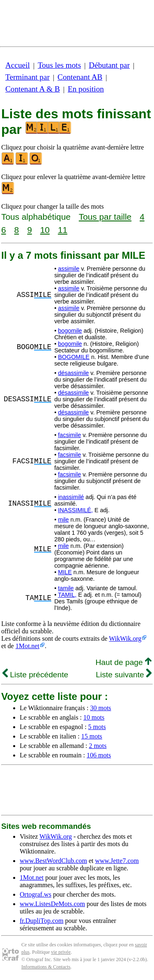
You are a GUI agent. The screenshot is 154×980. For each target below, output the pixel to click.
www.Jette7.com (117, 861)
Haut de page (123, 662)
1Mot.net (28, 646)
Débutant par (109, 65)
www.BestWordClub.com (53, 861)
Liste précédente (35, 675)
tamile (66, 588)
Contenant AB (80, 77)
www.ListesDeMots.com (52, 904)
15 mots (92, 736)
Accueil (18, 65)
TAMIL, (67, 595)
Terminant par (28, 77)
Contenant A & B (33, 89)
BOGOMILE (74, 357)
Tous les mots (59, 65)
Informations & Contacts (46, 967)
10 (45, 230)
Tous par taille (105, 217)
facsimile (69, 435)
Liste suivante (124, 675)
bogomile (70, 331)
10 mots (94, 717)
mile (63, 520)
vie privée (61, 952)
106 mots (99, 755)
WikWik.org (125, 638)
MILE (65, 572)
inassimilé (71, 497)
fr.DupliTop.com (41, 921)
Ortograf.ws (36, 894)
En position (86, 89)
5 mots (97, 727)
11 (63, 230)
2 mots (98, 746)
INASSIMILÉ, (75, 510)
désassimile (73, 373)
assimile (69, 269)
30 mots (100, 708)
